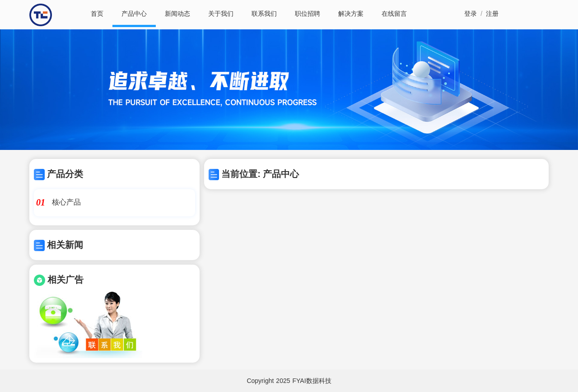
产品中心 (134, 14)
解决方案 (351, 14)
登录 (471, 14)
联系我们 (264, 14)
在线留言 (394, 14)
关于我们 (221, 14)
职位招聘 (308, 14)
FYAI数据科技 (312, 381)
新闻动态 (177, 14)
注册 (492, 14)
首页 (97, 14)
